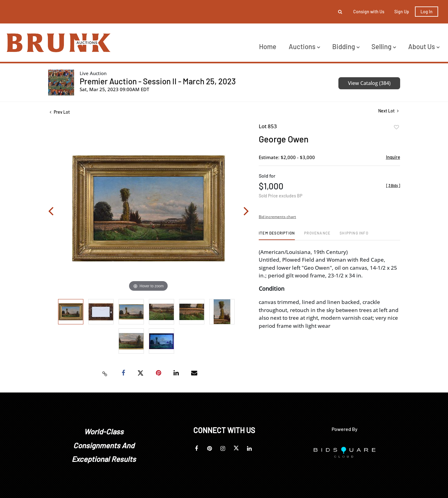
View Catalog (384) (369, 83)
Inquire (393, 157)
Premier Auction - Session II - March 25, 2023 (158, 81)
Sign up (402, 12)
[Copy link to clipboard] (105, 373)
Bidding (346, 46)
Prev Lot (60, 112)
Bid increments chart (277, 217)
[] (393, 185)
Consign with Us (369, 12)
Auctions (304, 46)
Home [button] (268, 46)
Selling (384, 46)
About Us (424, 46)
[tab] (277, 235)
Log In (427, 12)
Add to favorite (396, 127)
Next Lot (388, 111)
